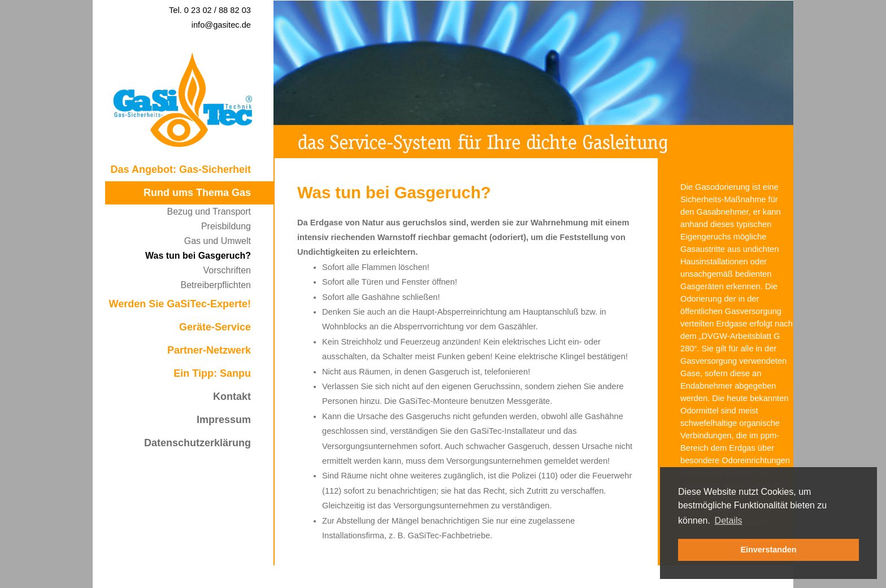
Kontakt (232, 397)
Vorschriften (227, 270)
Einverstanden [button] (768, 550)
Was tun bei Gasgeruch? (198, 256)
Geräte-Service (215, 327)
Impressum (224, 420)
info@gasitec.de (221, 25)
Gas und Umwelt (218, 241)
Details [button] (729, 521)
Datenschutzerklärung (197, 443)
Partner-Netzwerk (209, 350)
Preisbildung (226, 226)
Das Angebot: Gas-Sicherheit (181, 169)
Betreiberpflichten (216, 285)
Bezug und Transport (209, 212)
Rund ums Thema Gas (197, 193)
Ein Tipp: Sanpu (212, 373)
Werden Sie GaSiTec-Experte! (180, 304)
